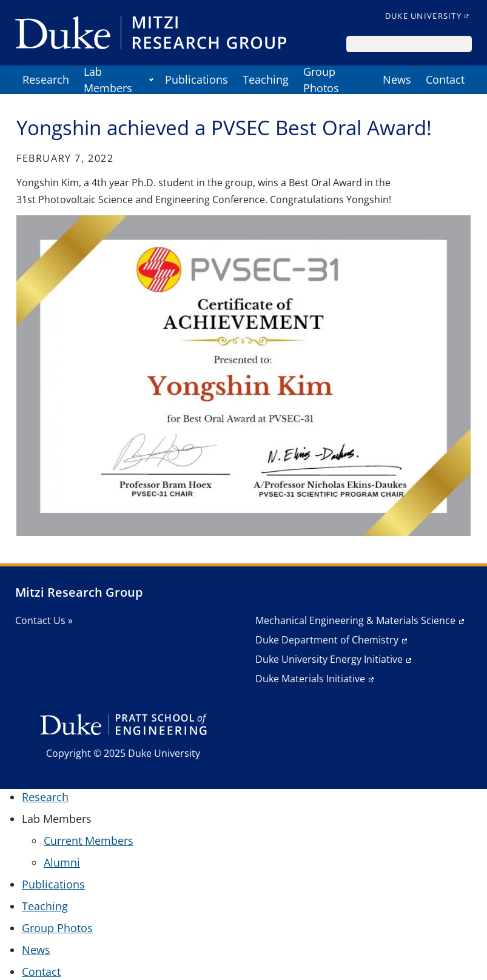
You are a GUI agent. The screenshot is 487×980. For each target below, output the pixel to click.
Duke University (423, 16)
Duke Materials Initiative (310, 679)
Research (46, 79)
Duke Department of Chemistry (327, 640)
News (397, 79)
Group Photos (321, 80)
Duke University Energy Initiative (329, 659)
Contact (445, 79)
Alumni (62, 862)
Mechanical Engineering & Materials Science (355, 620)
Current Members (89, 841)
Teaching (266, 79)
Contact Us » (44, 620)
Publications (196, 79)
